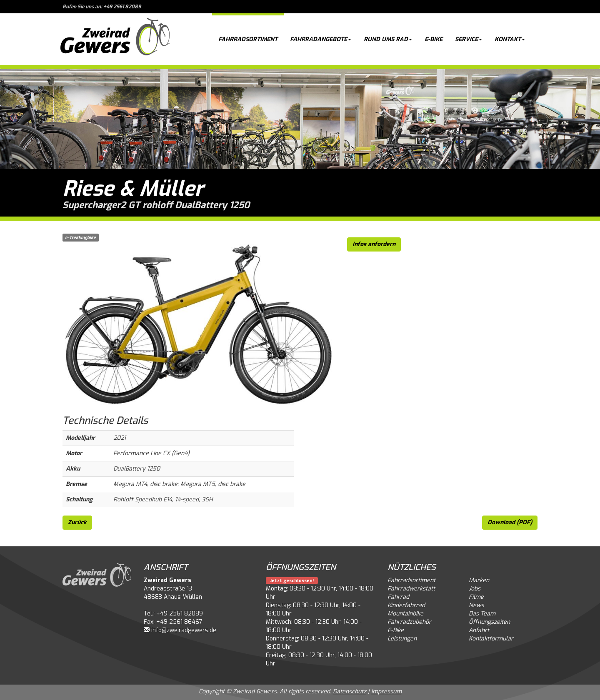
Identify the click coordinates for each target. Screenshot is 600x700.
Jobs (475, 589)
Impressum (386, 691)
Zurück (77, 522)
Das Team (482, 614)
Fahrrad (398, 597)
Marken (479, 580)
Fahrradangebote (321, 39)
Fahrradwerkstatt (411, 589)
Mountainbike (405, 614)
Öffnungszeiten (489, 622)
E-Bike (434, 39)
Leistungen (402, 639)
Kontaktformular (491, 639)
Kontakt (510, 39)
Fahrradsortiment (248, 39)
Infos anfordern (374, 244)
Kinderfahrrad (406, 605)
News (476, 605)
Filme (476, 597)
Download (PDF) (510, 522)
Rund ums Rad (388, 39)
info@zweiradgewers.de (184, 630)
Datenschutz (350, 691)
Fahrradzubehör (409, 622)
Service (469, 39)
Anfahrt (479, 630)
